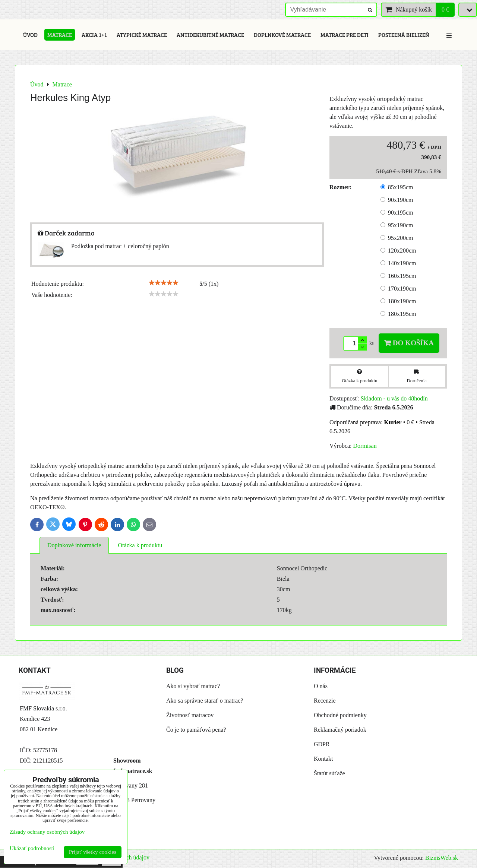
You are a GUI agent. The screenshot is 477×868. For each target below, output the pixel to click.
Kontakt (323, 759)
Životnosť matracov (190, 715)
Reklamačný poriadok (340, 730)
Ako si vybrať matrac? (193, 686)
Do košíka (409, 343)
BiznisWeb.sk (442, 858)
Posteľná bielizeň (404, 35)
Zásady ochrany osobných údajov (47, 832)
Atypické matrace (142, 35)
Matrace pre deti (345, 35)
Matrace (60, 35)
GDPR (322, 744)
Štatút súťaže (329, 773)
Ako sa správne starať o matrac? (205, 701)
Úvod (30, 35)
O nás (321, 686)
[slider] (164, 283)
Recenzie (325, 701)
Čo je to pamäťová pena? (196, 730)
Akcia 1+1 (94, 35)
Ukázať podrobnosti (32, 848)
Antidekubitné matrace (210, 35)
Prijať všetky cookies (93, 852)
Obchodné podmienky (340, 715)
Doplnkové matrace (282, 35)
